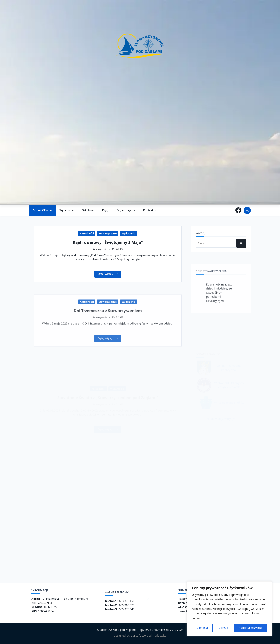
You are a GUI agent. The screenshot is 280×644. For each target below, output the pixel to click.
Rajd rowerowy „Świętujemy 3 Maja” (108, 278)
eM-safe (136, 636)
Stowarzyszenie (108, 269)
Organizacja (126, 210)
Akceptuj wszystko (251, 628)
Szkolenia (88, 210)
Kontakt (150, 210)
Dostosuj (202, 628)
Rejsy (105, 210)
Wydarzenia (67, 210)
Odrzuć (223, 628)
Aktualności (87, 269)
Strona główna (42, 210)
